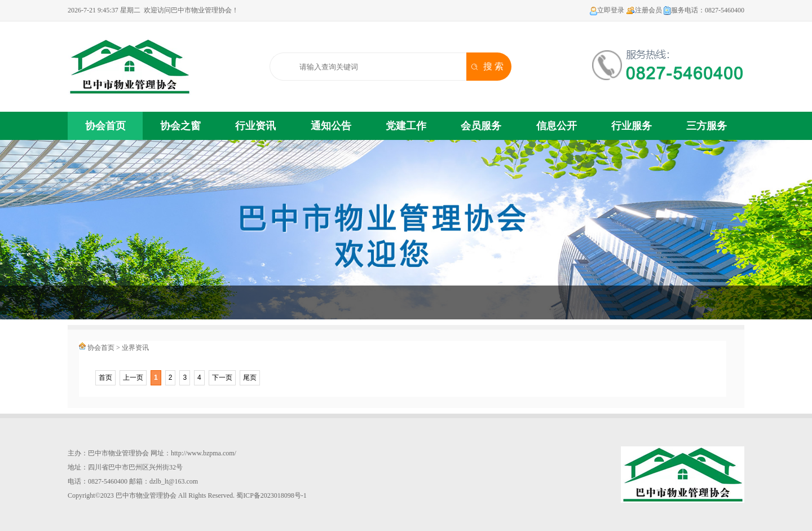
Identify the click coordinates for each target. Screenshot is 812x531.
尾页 (250, 378)
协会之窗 (180, 126)
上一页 (133, 378)
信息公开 (557, 126)
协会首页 (105, 126)
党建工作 (406, 126)
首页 (105, 378)
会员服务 (481, 126)
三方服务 (707, 126)
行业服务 (632, 126)
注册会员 (644, 10)
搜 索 (493, 66)
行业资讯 (255, 126)
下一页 (222, 378)
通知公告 (331, 126)
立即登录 (607, 10)
